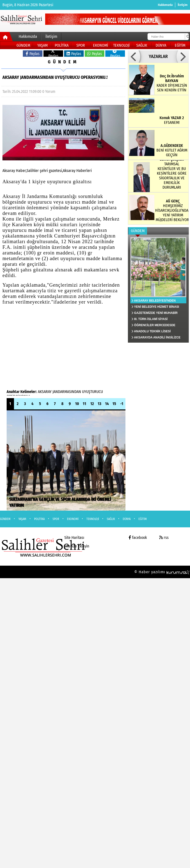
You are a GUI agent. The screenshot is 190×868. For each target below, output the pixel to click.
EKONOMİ (101, 45)
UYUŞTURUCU (92, 392)
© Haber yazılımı (162, 572)
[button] (134, 56)
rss (164, 538)
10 (77, 404)
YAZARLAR (158, 56)
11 (84, 404)
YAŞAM (42, 45)
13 (100, 404)
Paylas (33, 54)
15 (114, 404)
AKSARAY (45, 392)
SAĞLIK (142, 45)
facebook (138, 538)
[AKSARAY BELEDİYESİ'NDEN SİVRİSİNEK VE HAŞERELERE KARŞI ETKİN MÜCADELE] (158, 289)
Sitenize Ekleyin (77, 546)
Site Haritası (74, 538)
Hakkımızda (165, 5)
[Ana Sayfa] (7, 38)
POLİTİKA (62, 45)
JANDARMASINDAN (67, 392)
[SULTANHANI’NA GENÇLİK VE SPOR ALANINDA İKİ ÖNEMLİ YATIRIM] (66, 461)
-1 (122, 404)
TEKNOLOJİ (121, 45)
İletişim (183, 5)
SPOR (81, 45)
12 (92, 404)
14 (107, 404)
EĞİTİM (180, 45)
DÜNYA (161, 45)
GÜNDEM (23, 45)
